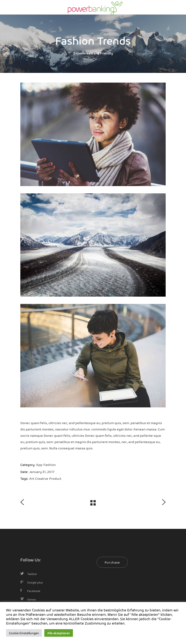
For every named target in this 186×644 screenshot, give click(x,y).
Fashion (50, 464)
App (39, 464)
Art (32, 478)
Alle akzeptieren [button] (59, 633)
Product (55, 478)
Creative (42, 478)
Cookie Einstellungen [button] (24, 633)
